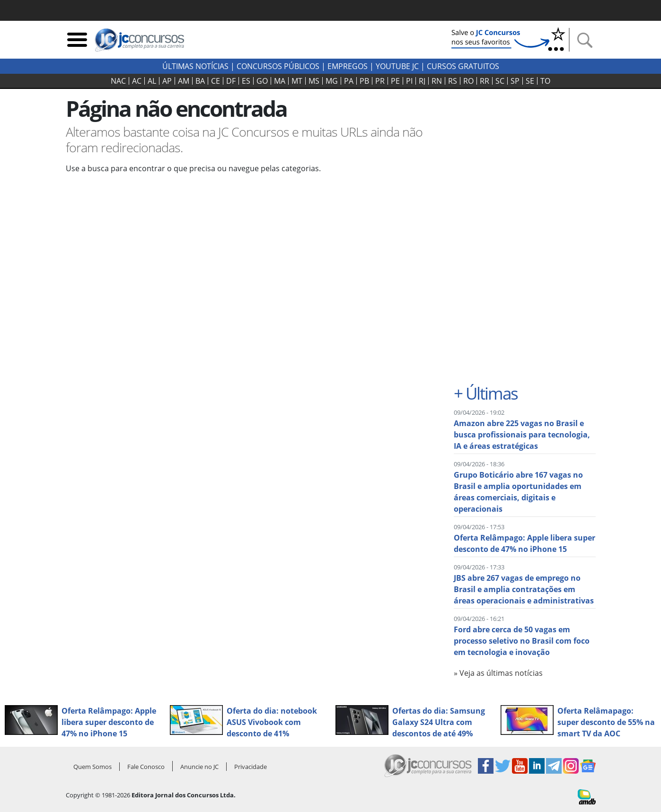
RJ (422, 81)
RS (453, 81)
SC (500, 81)
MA (280, 81)
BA (200, 81)
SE (530, 81)
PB (364, 81)
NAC (118, 81)
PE (395, 81)
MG (332, 81)
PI (409, 81)
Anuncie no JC (199, 767)
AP (167, 81)
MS (314, 81)
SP (515, 81)
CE (216, 81)
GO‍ (262, 81)
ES (246, 81)
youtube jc (397, 66)
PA (349, 81)
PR (380, 81)
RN (437, 81)
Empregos (348, 66)
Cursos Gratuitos (463, 66)
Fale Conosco (146, 767)
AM (184, 81)
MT (297, 81)
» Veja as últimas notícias (498, 673)
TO (545, 81)
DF (231, 81)
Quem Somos (93, 767)
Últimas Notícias (195, 66)
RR (485, 81)
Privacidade (251, 767)
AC (137, 81)
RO (468, 81)
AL (152, 81)
